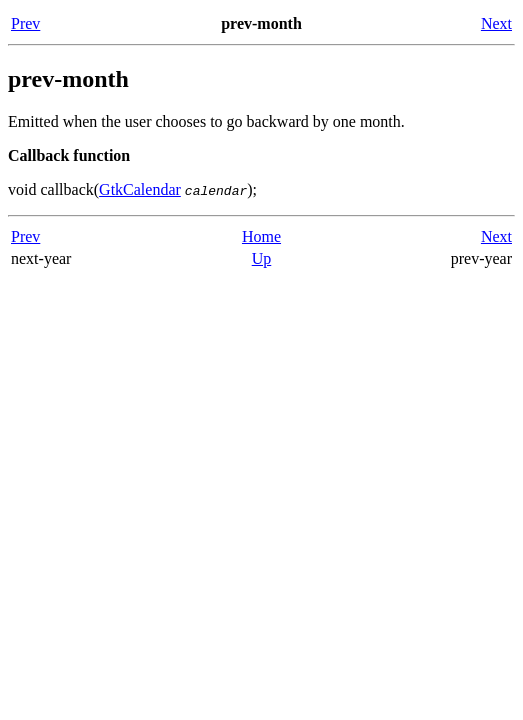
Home (261, 236)
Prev (25, 23)
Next (496, 23)
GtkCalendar (140, 189)
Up (262, 258)
